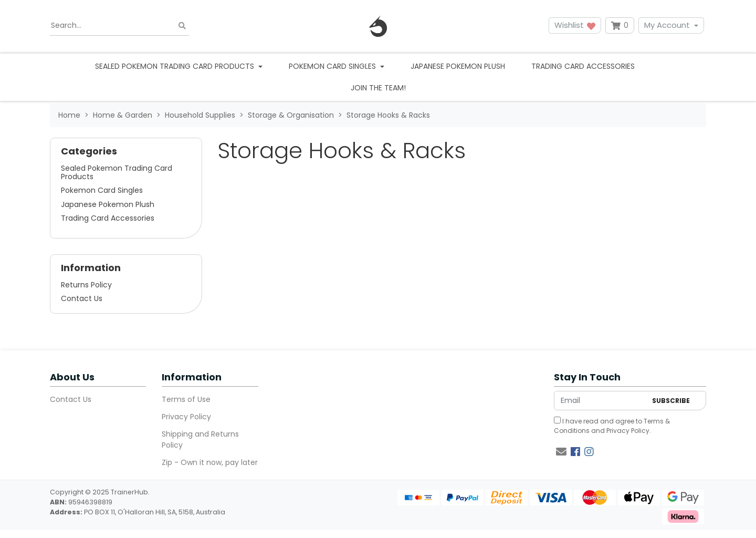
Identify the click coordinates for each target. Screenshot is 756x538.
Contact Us (82, 298)
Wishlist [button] (575, 25)
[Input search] (119, 26)
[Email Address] (600, 401)
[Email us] (561, 452)
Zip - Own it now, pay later (210, 462)
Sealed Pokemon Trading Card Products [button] (176, 66)
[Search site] (182, 25)
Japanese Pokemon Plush (458, 66)
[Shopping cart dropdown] (620, 25)
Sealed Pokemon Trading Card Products (117, 172)
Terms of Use (186, 399)
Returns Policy (86, 285)
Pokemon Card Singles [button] (333, 66)
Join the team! (378, 88)
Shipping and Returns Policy (200, 439)
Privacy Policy (186, 417)
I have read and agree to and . (612, 426)
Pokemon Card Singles (102, 190)
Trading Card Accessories (583, 66)
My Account (667, 25)
